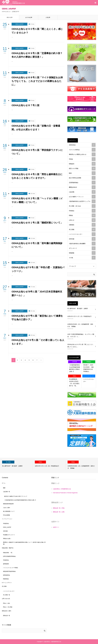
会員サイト (56, 527)
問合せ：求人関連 (8, 607)
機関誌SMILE (82, 187)
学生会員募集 (7, 515)
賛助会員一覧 (7, 616)
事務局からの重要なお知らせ (82, 154)
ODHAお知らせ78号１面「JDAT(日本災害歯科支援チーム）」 (37, 293)
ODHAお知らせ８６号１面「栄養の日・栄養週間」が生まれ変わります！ (36, 128)
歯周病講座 (6, 564)
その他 (82, 258)
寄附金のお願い (7, 539)
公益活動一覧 (7, 492)
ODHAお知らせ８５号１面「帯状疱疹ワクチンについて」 (37, 152)
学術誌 (82, 159)
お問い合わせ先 (6, 599)
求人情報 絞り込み (82, 206)
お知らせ (82, 220)
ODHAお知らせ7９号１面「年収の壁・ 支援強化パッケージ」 (38, 269)
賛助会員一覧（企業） (59, 512)
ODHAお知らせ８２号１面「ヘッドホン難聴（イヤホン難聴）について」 (37, 200)
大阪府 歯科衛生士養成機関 (82, 244)
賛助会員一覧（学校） (59, 508)
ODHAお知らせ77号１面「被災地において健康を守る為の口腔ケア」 (37, 318)
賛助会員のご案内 (7, 611)
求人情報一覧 (7, 595)
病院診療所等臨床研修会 (9, 571)
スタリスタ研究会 (82, 150)
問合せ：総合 (7, 603)
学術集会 (82, 211)
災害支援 (82, 239)
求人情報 (82, 229)
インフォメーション (7, 519)
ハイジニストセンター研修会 (11, 568)
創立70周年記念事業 (82, 178)
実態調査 (82, 253)
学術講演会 (6, 524)
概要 (4, 488)
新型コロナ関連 (82, 168)
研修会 (82, 215)
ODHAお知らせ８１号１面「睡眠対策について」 (37, 223)
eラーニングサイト (7, 583)
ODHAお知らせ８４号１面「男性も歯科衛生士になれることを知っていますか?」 (37, 176)
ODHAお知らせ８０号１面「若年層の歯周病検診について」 (37, 245)
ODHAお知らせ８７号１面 (25, 105)
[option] (16, 465)
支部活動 (5, 531)
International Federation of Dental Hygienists (65, 493)
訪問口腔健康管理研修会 (9, 556)
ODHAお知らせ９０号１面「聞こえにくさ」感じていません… (81, 346)
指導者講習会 (7, 575)
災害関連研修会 (82, 183)
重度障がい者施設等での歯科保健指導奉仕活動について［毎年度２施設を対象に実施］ (24, 543)
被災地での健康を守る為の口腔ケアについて (16, 496)
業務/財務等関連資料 (8, 504)
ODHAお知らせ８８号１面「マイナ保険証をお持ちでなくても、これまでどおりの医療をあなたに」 (37, 81)
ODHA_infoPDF (19, 24)
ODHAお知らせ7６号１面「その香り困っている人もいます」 (38, 342)
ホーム (4, 483)
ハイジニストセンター (82, 234)
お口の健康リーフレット (82, 197)
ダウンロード (82, 248)
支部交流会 (82, 145)
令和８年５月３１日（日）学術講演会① (79, 316)
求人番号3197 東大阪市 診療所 (78, 308)
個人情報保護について (9, 511)
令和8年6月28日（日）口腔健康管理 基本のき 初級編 (80, 325)
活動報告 (82, 225)
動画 (82, 173)
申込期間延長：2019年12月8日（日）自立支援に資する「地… (74, 382)
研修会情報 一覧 (8, 553)
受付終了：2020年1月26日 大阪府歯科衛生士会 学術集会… (89, 368)
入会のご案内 (7, 508)
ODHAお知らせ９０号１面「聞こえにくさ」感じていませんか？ (37, 31)
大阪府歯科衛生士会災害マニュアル (82, 201)
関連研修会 (6, 579)
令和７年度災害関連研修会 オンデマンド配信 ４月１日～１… (81, 335)
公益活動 (82, 192)
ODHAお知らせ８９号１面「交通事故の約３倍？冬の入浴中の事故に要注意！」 (37, 55)
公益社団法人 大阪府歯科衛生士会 (52, 642)
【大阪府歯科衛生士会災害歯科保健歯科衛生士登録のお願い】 (74, 368)
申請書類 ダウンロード (9, 535)
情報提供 (82, 164)
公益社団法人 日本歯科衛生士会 (62, 489)
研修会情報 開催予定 (8, 548)
